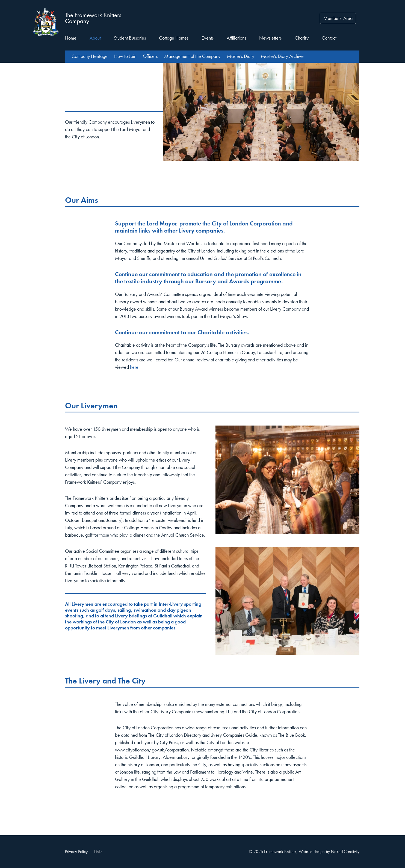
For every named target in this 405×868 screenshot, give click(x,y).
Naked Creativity (345, 851)
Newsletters (270, 38)
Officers (150, 56)
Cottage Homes (174, 38)
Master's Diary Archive (282, 56)
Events (208, 38)
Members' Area (338, 18)
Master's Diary (241, 56)
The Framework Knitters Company (93, 18)
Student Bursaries (130, 38)
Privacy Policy (76, 851)
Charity (302, 38)
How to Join (125, 56)
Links (98, 851)
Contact (329, 38)
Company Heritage (90, 56)
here (134, 367)
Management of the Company (192, 56)
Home (71, 38)
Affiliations (236, 38)
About (95, 38)
